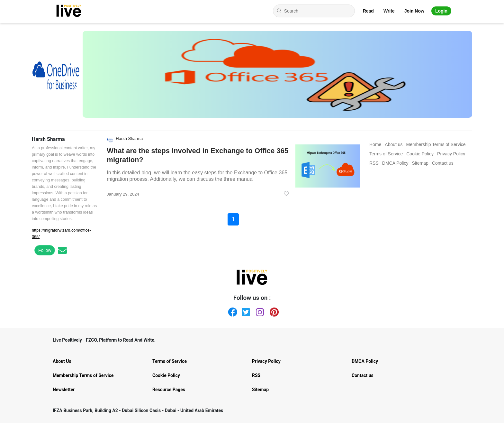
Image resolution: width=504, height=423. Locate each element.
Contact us (363, 375)
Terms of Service (170, 361)
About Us (62, 361)
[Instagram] (259, 311)
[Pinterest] (273, 311)
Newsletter (64, 390)
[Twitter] (245, 311)
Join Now (414, 11)
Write (389, 11)
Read (368, 11)
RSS (256, 375)
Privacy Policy (266, 361)
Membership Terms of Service (83, 375)
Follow (45, 250)
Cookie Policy (166, 375)
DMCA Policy (365, 361)
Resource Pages (169, 390)
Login (441, 11)
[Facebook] (231, 311)
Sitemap (260, 390)
